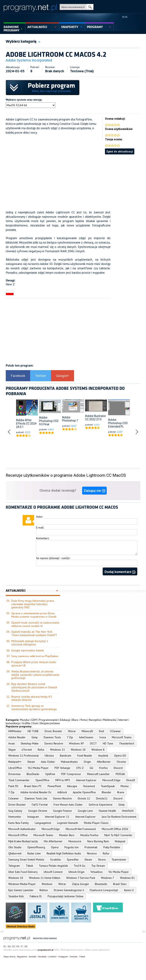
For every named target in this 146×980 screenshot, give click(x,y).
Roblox (44, 890)
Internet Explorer (86, 780)
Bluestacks (101, 884)
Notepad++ (15, 762)
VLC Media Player (38, 768)
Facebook (18, 376)
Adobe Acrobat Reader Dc (36, 792)
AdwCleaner (86, 737)
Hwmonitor (15, 817)
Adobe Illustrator (96, 416)
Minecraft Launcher (98, 774)
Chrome (121, 762)
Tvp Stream (98, 866)
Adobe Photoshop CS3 (118, 421)
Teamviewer (119, 860)
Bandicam (66, 756)
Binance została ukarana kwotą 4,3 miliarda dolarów (32, 698)
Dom (35, 723)
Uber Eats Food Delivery (23, 872)
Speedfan (73, 860)
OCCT (93, 743)
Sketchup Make (30, 743)
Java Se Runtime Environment (119, 817)
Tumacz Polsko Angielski (53, 866)
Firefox (103, 768)
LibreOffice (15, 768)
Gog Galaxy (15, 811)
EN (9, 946)
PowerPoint (54, 786)
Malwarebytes (69, 762)
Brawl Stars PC (33, 786)
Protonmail (91, 847)
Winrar (72, 731)
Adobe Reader (17, 737)
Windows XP (76, 743)
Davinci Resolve (54, 743)
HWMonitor (15, 731)
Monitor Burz (67, 835)
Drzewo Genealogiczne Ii (69, 890)
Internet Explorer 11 (57, 817)
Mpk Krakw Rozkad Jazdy (23, 841)
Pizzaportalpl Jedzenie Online (65, 896)
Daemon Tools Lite (36, 798)
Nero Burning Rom (98, 841)
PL (5, 946)
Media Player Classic (96, 823)
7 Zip (70, 737)
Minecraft (87, 731)
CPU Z (80, 768)
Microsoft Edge (111, 780)
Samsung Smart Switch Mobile (26, 860)
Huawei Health (107, 811)
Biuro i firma (79, 720)
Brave (121, 792)
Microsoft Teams (122, 737)
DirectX (131, 780)
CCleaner (115, 731)
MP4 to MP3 (63, 780)
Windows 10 (78, 750)
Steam (31, 762)
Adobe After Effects (24, 422)
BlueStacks (33, 774)
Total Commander (19, 780)
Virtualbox (97, 872)
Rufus (41, 750)
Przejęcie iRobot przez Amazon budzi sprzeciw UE (34, 664)
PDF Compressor (71, 774)
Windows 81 (127, 878)
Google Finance (62, 811)
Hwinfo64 (128, 811)
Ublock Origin (76, 872)
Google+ (62, 376)
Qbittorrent (15, 853)
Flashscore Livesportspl (104, 890)
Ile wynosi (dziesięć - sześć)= (53, 558)
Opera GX (120, 756)
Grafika (26, 723)
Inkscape (72, 786)
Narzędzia (95, 720)
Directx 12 (84, 798)
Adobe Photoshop (69, 419)
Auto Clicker (48, 762)
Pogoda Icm (72, 847)
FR (18, 946)
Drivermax (14, 774)
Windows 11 (58, 750)
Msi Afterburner (53, 841)
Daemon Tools (52, 737)
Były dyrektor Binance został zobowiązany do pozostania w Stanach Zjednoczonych (34, 687)
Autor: (39, 517)
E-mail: (40, 528)
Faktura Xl (36, 896)
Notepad (120, 841)
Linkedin (52, 957)
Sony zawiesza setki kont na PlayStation (35, 656)
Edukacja (65, 720)
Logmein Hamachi (68, 823)
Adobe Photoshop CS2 (49, 419)
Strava (102, 860)
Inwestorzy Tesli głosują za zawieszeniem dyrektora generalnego (34, 707)
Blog (125, 17)
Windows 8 (98, 750)
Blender (107, 792)
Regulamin (22, 957)
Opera (55, 847)
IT (22, 946)
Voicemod (89, 786)
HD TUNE (33, 731)
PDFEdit (120, 774)
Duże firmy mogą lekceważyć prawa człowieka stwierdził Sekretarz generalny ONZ (33, 604)
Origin (87, 762)
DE (26, 946)
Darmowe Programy (12, 29)
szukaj (90, 7)
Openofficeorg (36, 847)
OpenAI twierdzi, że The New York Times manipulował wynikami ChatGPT (34, 633)
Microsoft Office (18, 835)
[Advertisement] (73, 182)
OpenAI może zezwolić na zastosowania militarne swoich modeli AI (35, 624)
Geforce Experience (101, 805)
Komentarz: (43, 538)
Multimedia (109, 720)
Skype (12, 750)
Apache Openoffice (84, 792)
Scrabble (56, 860)
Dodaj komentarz (120, 572)
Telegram (14, 866)
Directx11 (102, 798)
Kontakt (33, 957)
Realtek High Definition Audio (64, 853)
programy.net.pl (46, 950)
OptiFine (50, 774)
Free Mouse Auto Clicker (68, 805)
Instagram (33, 817)
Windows (47, 884)
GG (91, 768)
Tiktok (29, 866)
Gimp (35, 737)
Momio (125, 786)
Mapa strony (9, 957)
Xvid (101, 731)
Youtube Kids (16, 896)
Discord (118, 768)
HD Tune (108, 743)
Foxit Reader (85, 756)
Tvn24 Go (80, 866)
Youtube (73, 957)
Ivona (103, 737)
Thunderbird (126, 743)
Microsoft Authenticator (22, 829)
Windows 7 (108, 878)
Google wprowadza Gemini (28, 650)
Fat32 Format (40, 805)
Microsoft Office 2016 (115, 829)
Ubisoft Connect (53, 872)
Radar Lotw (34, 853)
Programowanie (48, 720)
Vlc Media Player (119, 872)
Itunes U (129, 890)
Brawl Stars (120, 884)
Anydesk (103, 756)
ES (13, 946)
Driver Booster (53, 731)
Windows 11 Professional (24, 756)
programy (95, 27)
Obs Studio (15, 847)
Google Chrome (38, 811)
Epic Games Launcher (21, 890)
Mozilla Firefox (89, 835)
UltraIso (49, 756)
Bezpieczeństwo (50, 723)
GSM (34, 720)
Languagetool (43, 823)
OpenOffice (42, 780)
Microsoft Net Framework (81, 829)
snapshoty (70, 27)
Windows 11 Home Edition (45, 878)
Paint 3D (13, 786)
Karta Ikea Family (19, 823)
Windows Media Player (22, 884)
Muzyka (24, 720)
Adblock (62, 792)
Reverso (92, 853)
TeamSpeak (108, 786)
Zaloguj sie (94, 490)
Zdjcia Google (80, 884)
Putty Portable (112, 847)
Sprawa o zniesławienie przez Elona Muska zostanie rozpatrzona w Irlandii (34, 615)
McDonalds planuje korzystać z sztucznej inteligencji (30, 643)
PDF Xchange (62, 768)
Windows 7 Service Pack (81, 878)
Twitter (41, 376)
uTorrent (27, 750)
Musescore (75, 841)
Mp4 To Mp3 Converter (118, 835)
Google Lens (85, 811)
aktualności (37, 27)
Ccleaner (14, 798)
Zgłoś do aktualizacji (120, 151)
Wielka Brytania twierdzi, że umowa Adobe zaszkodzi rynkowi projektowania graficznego (35, 675)
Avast (12, 743)
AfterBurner (104, 762)
